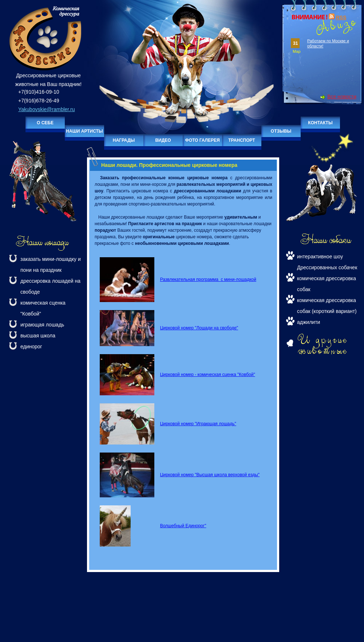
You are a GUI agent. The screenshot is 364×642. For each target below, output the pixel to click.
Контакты (320, 123)
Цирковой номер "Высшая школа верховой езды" (210, 475)
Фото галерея (202, 140)
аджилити (308, 322)
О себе (45, 123)
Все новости (342, 97)
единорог (31, 347)
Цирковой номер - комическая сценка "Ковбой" (208, 375)
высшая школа (38, 336)
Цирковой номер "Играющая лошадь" (198, 424)
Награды (124, 140)
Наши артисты (84, 131)
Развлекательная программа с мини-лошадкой (208, 279)
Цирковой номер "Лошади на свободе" (199, 328)
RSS (341, 17)
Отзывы (281, 131)
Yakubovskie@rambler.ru (47, 109)
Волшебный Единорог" (183, 526)
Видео (163, 140)
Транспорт (242, 140)
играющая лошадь (42, 325)
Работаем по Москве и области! (328, 43)
